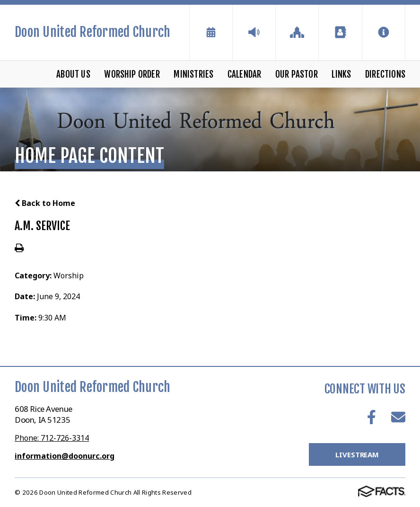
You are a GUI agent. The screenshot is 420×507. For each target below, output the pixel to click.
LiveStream (357, 454)
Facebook (372, 417)
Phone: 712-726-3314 (52, 438)
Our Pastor (297, 74)
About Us (73, 74)
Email (398, 417)
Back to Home (45, 203)
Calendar (245, 74)
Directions (385, 74)
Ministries (193, 74)
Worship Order (132, 74)
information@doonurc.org (65, 456)
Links (341, 74)
